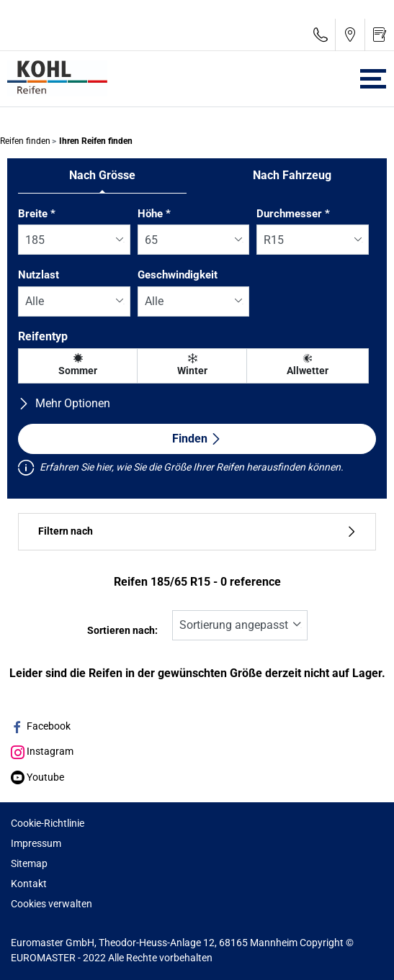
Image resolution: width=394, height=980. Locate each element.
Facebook (41, 726)
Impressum (36, 843)
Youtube (37, 777)
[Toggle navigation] (373, 79)
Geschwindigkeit (178, 275)
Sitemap (29, 863)
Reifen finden (25, 141)
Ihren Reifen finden (95, 141)
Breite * (37, 214)
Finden (197, 439)
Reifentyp (43, 336)
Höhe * (154, 214)
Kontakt (29, 884)
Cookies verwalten (52, 904)
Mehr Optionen (64, 403)
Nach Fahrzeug (292, 175)
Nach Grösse (102, 175)
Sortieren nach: (122, 631)
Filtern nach (197, 531)
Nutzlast (39, 275)
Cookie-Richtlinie (48, 823)
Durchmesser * (293, 214)
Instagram (42, 751)
